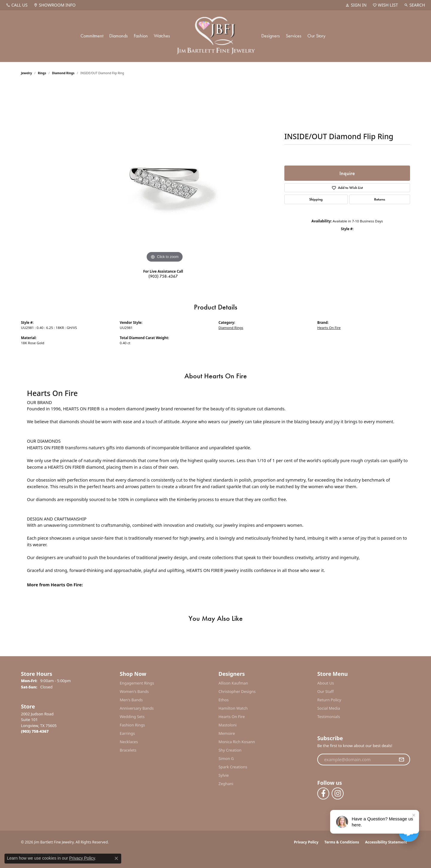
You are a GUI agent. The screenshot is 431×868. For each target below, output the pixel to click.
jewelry (26, 73)
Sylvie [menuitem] (224, 775)
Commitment (92, 36)
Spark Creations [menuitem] (233, 767)
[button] (356, 5)
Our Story (316, 36)
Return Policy (329, 700)
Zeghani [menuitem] (226, 784)
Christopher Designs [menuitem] (237, 691)
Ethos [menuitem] (224, 700)
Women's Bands (134, 691)
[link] (17, 5)
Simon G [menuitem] (226, 758)
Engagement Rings (137, 683)
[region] (165, 174)
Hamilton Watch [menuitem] (233, 708)
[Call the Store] (35, 731)
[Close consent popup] (116, 858)
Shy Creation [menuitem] (230, 750)
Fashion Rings (132, 725)
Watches (162, 36)
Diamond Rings (63, 73)
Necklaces (129, 742)
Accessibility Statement (386, 842)
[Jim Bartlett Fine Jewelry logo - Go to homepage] (216, 36)
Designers (271, 36)
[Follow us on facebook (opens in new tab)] (323, 793)
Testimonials (329, 717)
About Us (326, 683)
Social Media (329, 708)
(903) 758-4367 (163, 276)
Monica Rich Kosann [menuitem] (237, 742)
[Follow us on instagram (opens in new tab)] (338, 793)
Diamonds (119, 36)
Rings (42, 73)
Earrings (127, 733)
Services (294, 36)
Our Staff (325, 691)
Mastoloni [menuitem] (227, 725)
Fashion (141, 36)
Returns (380, 199)
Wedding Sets (132, 717)
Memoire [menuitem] (227, 733)
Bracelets (128, 750)
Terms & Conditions (342, 842)
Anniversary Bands (137, 708)
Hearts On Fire (329, 328)
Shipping (316, 199)
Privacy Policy (306, 842)
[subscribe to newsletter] (401, 760)
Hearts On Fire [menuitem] (232, 717)
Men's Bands (131, 700)
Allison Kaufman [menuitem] (233, 683)
